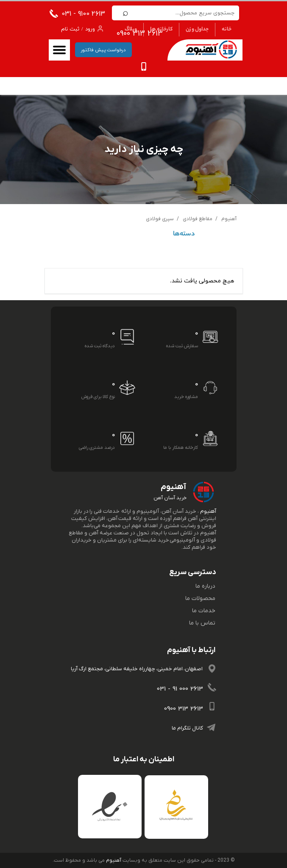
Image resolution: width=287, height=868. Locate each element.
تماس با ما (202, 623)
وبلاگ (131, 29)
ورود (90, 29)
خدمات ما (204, 611)
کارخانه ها (161, 29)
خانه (227, 29)
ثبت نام (70, 29)
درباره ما (205, 586)
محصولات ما (200, 598)
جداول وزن (197, 29)
